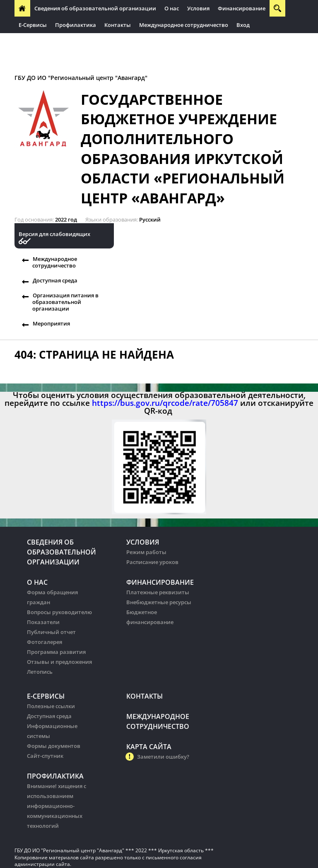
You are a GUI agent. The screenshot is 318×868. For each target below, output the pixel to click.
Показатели (43, 622)
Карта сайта (149, 747)
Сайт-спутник (45, 756)
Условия (198, 8)
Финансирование (242, 8)
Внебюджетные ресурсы (159, 602)
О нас (172, 8)
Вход (243, 25)
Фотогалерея (45, 642)
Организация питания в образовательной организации (65, 302)
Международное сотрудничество (184, 25)
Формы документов (54, 746)
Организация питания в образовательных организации (96, 41)
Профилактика (76, 25)
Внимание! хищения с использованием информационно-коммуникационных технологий (57, 806)
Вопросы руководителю (59, 612)
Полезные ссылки (51, 706)
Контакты (118, 25)
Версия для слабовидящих (54, 234)
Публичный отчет (51, 632)
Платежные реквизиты (158, 592)
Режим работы (146, 552)
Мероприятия (51, 323)
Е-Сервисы (33, 25)
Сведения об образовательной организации (95, 8)
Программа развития (56, 652)
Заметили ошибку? (163, 757)
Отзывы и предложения (59, 662)
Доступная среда (55, 280)
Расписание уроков (152, 562)
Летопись (40, 672)
